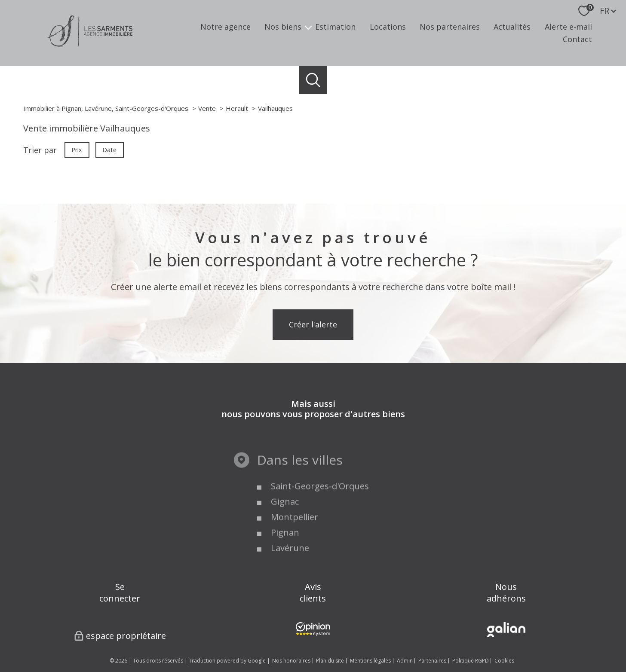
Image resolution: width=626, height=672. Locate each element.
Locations (388, 27)
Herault (237, 108)
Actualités (512, 27)
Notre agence (226, 27)
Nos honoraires (291, 661)
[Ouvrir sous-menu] (308, 27)
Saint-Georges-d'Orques (320, 511)
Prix (77, 149)
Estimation (335, 27)
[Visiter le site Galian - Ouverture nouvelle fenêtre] (506, 630)
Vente (207, 108)
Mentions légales (370, 661)
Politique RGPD (471, 661)
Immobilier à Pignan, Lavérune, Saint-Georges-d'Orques (106, 108)
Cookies (504, 661)
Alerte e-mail (568, 27)
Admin (405, 661)
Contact (577, 39)
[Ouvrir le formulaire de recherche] (313, 80)
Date (110, 149)
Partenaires (432, 661)
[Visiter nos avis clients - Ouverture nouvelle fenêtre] (313, 629)
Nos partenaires (450, 27)
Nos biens (283, 27)
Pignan (285, 557)
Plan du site (330, 661)
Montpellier (295, 542)
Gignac (285, 527)
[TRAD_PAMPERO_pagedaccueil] (89, 44)
